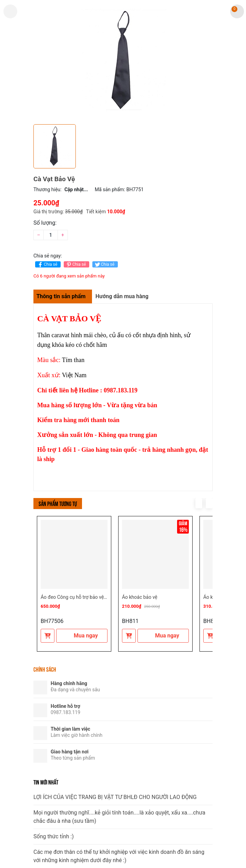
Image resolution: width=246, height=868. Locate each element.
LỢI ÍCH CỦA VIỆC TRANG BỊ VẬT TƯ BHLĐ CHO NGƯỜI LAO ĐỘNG (115, 797)
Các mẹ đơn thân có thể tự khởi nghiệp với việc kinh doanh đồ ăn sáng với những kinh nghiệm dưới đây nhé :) (119, 856)
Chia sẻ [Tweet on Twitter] (104, 265)
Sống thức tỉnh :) (54, 836)
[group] (123, 60)
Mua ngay (82, 636)
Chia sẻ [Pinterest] (76, 265)
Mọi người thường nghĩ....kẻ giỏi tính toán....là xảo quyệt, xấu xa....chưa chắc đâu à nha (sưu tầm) (119, 817)
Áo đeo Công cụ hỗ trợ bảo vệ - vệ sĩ (79, 597)
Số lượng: (45, 223)
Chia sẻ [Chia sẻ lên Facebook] (47, 265)
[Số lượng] (51, 235)
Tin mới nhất (46, 782)
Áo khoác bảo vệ (140, 597)
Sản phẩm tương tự (58, 503)
